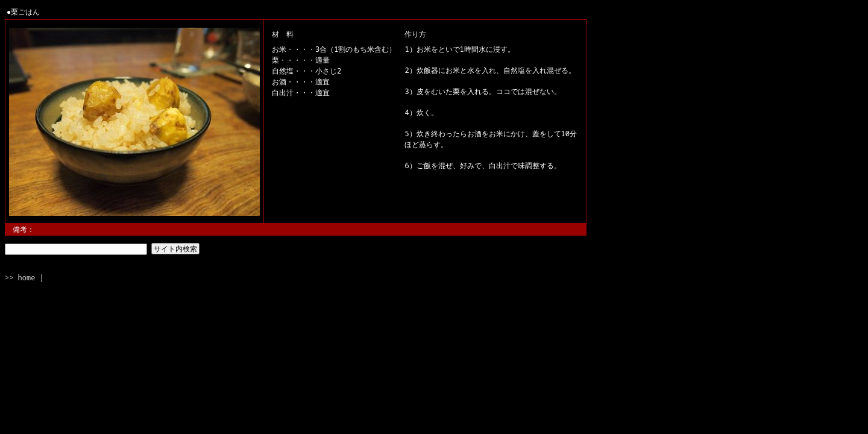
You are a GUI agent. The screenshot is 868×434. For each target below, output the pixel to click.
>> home (20, 278)
